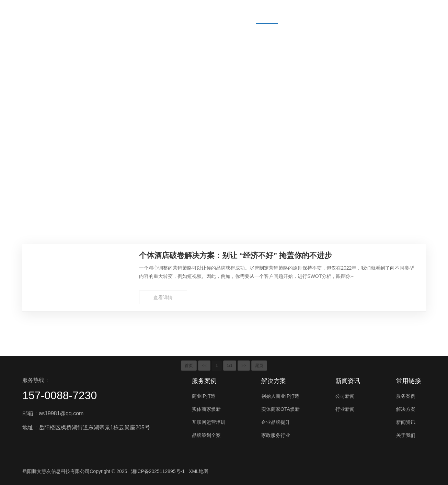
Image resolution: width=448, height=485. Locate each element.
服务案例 (228, 12)
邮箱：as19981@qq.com (53, 413)
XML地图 (199, 471)
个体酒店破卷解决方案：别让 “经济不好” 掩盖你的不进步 (236, 255)
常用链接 (409, 381)
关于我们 (344, 12)
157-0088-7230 (60, 395)
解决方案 (267, 12)
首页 (195, 12)
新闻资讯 (305, 12)
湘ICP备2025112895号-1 (158, 471)
